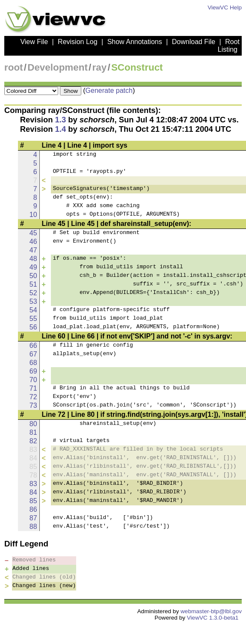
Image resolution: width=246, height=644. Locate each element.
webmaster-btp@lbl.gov (211, 611)
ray (100, 67)
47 (33, 250)
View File (34, 42)
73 (33, 405)
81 (33, 432)
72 (33, 397)
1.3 (61, 120)
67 (33, 354)
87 (33, 518)
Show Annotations (135, 42)
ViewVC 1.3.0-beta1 (213, 618)
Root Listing (229, 46)
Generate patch (109, 91)
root (14, 67)
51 (33, 284)
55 (33, 319)
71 (33, 388)
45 (33, 233)
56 (33, 327)
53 (33, 301)
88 (33, 527)
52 (33, 293)
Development (58, 67)
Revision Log (78, 42)
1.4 (61, 129)
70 (33, 380)
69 (33, 371)
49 (33, 267)
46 (33, 242)
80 (33, 424)
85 (33, 501)
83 (33, 484)
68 (33, 363)
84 (33, 492)
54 (33, 310)
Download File (194, 42)
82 (33, 441)
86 (33, 509)
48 (33, 259)
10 (33, 215)
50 (33, 276)
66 (33, 346)
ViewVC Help (225, 7)
